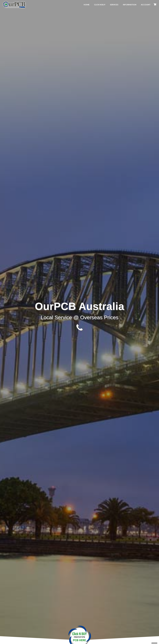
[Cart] (155, 5)
